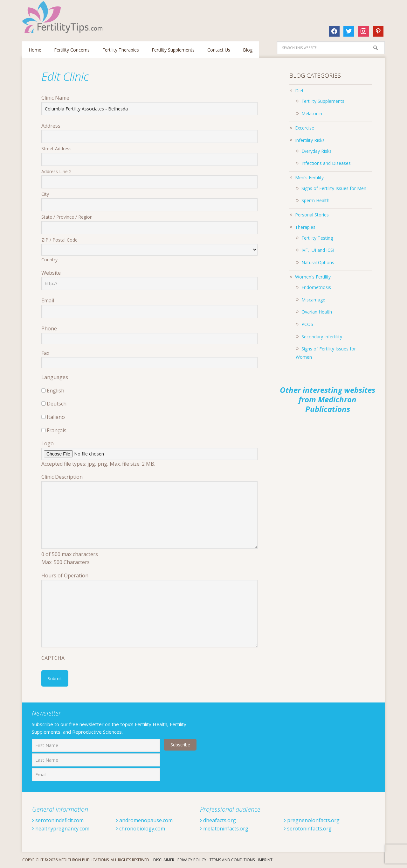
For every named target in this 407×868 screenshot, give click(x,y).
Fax (45, 353)
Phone (49, 328)
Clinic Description (62, 477)
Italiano (56, 417)
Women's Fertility (313, 277)
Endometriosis (316, 287)
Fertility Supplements (323, 101)
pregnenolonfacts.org (312, 820)
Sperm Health (315, 200)
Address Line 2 (56, 171)
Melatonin (312, 113)
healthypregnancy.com (61, 829)
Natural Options (318, 262)
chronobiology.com (141, 829)
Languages (55, 377)
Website (51, 273)
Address (51, 126)
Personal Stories (312, 215)
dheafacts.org (218, 820)
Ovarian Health (317, 312)
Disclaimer (164, 860)
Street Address (56, 148)
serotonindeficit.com (58, 820)
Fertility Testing (317, 238)
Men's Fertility (309, 177)
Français (57, 430)
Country (49, 260)
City (45, 194)
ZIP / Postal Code (59, 240)
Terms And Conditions (232, 860)
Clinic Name (55, 98)
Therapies (305, 227)
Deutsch (57, 404)
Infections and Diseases (326, 163)
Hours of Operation (65, 575)
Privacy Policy (192, 860)
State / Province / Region (67, 217)
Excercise (305, 128)
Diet (299, 91)
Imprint (265, 860)
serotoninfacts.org (308, 829)
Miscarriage (313, 300)
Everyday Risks (317, 151)
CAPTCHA (53, 658)
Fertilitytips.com (64, 17)
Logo (48, 443)
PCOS (307, 324)
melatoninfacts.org (224, 829)
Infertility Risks (310, 140)
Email (48, 300)
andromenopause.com (144, 820)
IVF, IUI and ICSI (318, 250)
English (55, 391)
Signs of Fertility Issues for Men (334, 188)
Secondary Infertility (322, 337)
